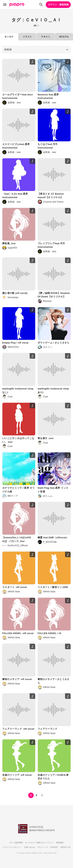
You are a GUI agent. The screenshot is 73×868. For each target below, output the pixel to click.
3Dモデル (64, 37)
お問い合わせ (30, 847)
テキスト (46, 37)
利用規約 (60, 843)
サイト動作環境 (16, 843)
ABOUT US (65, 847)
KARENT (54, 847)
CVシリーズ (43, 847)
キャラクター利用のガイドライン (39, 843)
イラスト (27, 37)
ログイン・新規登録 (58, 5)
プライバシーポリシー (12, 847)
